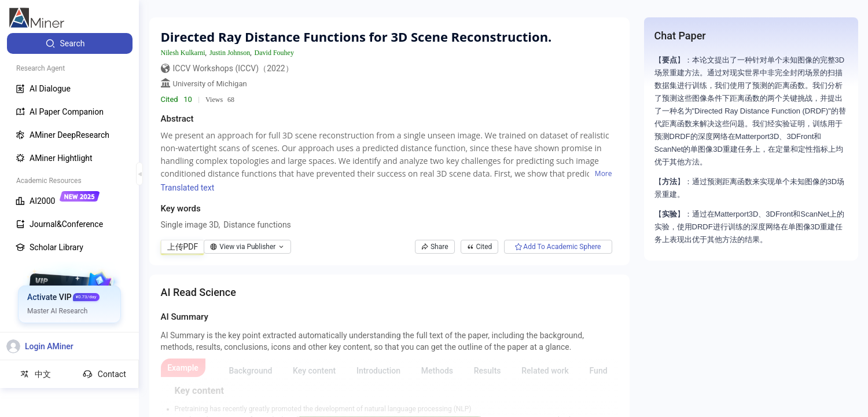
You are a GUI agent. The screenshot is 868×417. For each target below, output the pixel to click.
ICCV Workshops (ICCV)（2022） (233, 68)
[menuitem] (70, 43)
